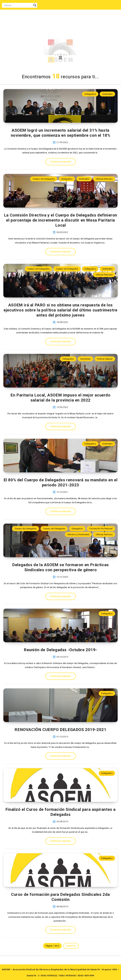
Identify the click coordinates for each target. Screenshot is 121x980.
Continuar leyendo (60, 162)
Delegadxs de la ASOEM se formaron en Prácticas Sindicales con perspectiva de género (60, 567)
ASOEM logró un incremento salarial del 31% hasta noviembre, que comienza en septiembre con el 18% (61, 133)
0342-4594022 (49, 976)
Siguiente (71, 946)
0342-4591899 (86, 976)
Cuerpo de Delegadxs (44, 179)
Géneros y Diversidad (78, 534)
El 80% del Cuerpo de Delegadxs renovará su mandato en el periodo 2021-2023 (61, 483)
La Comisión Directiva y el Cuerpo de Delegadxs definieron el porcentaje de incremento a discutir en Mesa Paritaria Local (60, 220)
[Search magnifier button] (35, 5)
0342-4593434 (68, 976)
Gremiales (107, 94)
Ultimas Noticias (104, 179)
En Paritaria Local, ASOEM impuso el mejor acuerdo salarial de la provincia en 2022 (60, 398)
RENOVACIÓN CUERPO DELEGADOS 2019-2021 (60, 730)
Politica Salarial (105, 359)
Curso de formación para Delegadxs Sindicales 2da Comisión (60, 897)
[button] (60, 58)
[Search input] (18, 5)
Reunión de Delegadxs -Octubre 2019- (60, 650)
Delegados (90, 94)
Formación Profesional (101, 529)
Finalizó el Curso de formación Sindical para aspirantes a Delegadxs (60, 812)
